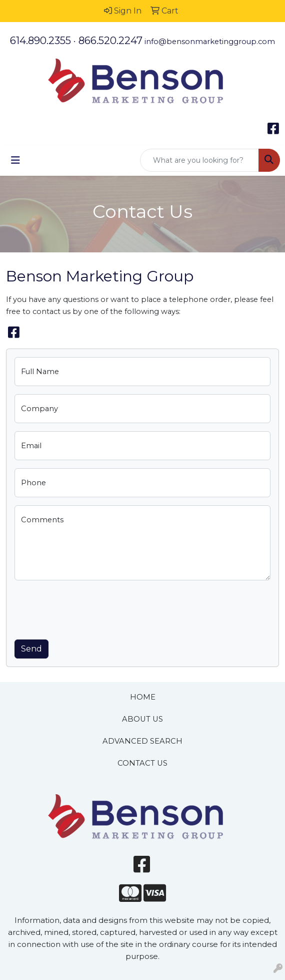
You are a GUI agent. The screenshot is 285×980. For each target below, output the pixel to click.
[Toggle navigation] (15, 160)
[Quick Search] (199, 160)
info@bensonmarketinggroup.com (210, 42)
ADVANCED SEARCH (142, 741)
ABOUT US (142, 719)
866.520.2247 (110, 41)
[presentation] (90, 608)
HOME (143, 697)
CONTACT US (142, 763)
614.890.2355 (40, 41)
